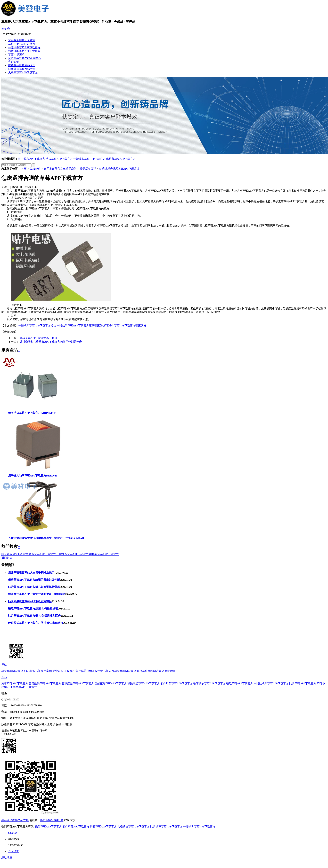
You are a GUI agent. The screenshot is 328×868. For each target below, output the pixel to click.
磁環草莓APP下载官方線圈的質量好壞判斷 (34, 580)
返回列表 (7, 558)
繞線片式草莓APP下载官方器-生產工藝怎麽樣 (36, 623)
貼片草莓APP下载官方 (32, 159)
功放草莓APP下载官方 (59, 159)
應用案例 (46, 671)
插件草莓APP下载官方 (76, 827)
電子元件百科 (88, 169)
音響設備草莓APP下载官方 (45, 683)
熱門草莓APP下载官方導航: (18, 827)
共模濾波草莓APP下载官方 (133, 827)
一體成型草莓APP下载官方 (24, 47)
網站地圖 (170, 671)
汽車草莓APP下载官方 (15, 683)
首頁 (24, 169)
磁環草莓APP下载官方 (240, 683)
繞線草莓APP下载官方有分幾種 (39, 338)
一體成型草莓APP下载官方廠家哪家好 (80, 326)
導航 (4, 665)
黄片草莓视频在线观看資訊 (60, 169)
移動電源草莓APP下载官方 (143, 683)
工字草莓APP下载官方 (24, 687)
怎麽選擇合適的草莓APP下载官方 (119, 169)
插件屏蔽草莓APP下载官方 (24, 51)
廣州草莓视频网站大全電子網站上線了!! (32, 573)
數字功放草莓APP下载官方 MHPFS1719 (32, 413)
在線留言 (69, 671)
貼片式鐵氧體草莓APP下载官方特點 (30, 601)
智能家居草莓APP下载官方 (111, 683)
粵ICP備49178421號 (52, 820)
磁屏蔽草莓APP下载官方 (121, 159)
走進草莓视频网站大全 (122, 671)
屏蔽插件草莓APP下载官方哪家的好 (125, 326)
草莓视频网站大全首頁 (22, 40)
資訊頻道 (35, 169)
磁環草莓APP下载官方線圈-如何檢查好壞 (33, 609)
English (6, 29)
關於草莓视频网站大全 (22, 69)
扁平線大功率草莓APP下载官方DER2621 (33, 476)
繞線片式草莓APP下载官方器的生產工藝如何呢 (37, 594)
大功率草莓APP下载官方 (23, 72)
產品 (4, 677)
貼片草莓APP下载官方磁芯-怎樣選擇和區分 (34, 616)
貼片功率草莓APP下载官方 (166, 827)
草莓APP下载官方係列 (22, 44)
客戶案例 (14, 62)
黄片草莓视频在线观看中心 (24, 58)
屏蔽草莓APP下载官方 (103, 827)
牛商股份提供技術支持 (15, 820)
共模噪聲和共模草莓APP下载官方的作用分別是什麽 (51, 342)
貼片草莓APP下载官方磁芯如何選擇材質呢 (34, 587)
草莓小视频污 (16, 55)
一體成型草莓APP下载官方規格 (38, 326)
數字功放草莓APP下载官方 (209, 683)
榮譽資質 (58, 671)
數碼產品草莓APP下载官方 (78, 683)
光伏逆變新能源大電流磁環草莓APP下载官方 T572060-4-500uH (46, 538)
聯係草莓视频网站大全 (22, 65)
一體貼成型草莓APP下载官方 (271, 683)
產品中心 (35, 671)
